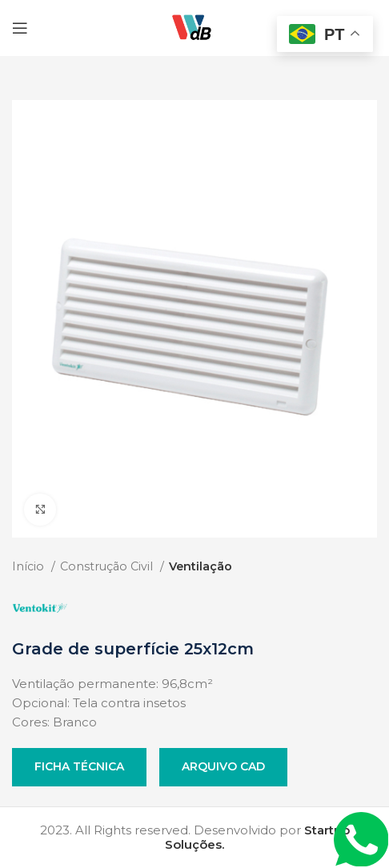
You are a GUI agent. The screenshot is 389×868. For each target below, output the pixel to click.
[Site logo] (194, 27)
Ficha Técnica (79, 766)
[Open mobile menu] (20, 28)
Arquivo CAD (223, 766)
